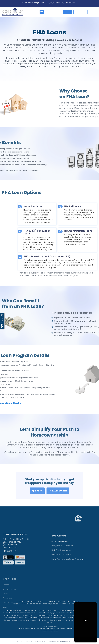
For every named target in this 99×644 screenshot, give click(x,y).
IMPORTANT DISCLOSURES (21, 608)
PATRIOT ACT (46, 608)
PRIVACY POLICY (35, 608)
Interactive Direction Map (49, 637)
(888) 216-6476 (10, 574)
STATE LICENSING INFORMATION (61, 608)
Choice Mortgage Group (49, 632)
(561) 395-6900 (10, 572)
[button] (42, 12)
